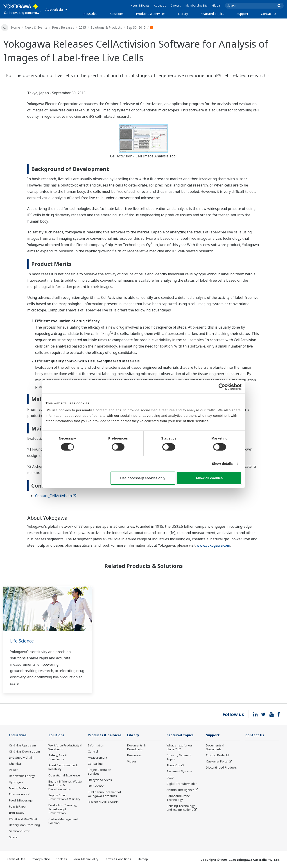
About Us (160, 6)
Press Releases (63, 27)
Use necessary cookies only (143, 478)
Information (96, 752)
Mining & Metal (19, 788)
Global (216, 6)
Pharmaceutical (20, 795)
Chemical (15, 764)
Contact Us (269, 14)
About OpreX (175, 766)
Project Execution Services (99, 779)
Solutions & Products (107, 27)
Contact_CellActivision (56, 496)
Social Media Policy (85, 859)
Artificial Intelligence (180, 790)
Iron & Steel (17, 813)
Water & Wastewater (23, 819)
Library (183, 14)
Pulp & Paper (18, 807)
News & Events (140, 6)
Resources (134, 756)
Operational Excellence (64, 776)
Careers (176, 6)
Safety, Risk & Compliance (58, 758)
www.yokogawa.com (213, 546)
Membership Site (197, 6)
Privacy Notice (40, 859)
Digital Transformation (182, 784)
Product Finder (216, 756)
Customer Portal (217, 762)
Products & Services (151, 14)
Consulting (95, 771)
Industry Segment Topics (179, 758)
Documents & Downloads (136, 747)
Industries (90, 14)
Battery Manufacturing (24, 825)
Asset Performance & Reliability (63, 768)
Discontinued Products (103, 809)
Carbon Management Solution (63, 821)
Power (13, 770)
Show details (222, 464)
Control (93, 758)
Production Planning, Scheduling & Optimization (63, 809)
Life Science (22, 641)
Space (13, 838)
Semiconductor (19, 831)
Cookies (61, 859)
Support (242, 14)
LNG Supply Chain (21, 758)
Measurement (97, 764)
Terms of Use (16, 859)
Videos (132, 762)
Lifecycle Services (100, 787)
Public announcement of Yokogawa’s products (104, 801)
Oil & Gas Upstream (22, 746)
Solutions (117, 14)
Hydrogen (16, 782)
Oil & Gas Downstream (24, 752)
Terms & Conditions (118, 859)
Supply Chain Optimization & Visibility (64, 798)
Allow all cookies (209, 478)
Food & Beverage (21, 801)
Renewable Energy (22, 776)
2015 (83, 27)
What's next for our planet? (180, 747)
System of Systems (180, 772)
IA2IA (170, 778)
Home (16, 27)
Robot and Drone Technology (178, 798)
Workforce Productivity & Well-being (65, 747)
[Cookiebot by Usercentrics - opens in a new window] (222, 387)
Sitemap (142, 859)
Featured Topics (212, 14)
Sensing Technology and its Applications (181, 808)
